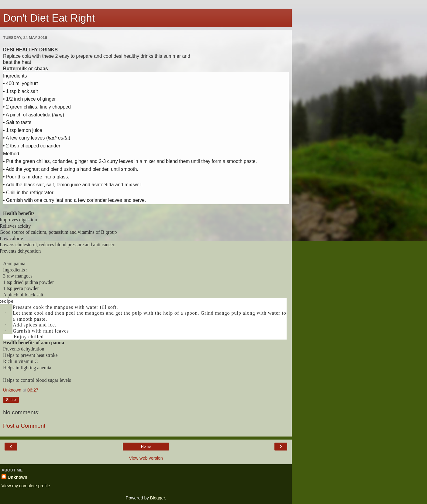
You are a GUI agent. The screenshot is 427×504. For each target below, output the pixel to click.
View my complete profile (26, 486)
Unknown (17, 477)
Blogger (158, 498)
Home (146, 447)
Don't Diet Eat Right (49, 18)
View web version (146, 458)
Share (11, 400)
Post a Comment (24, 426)
